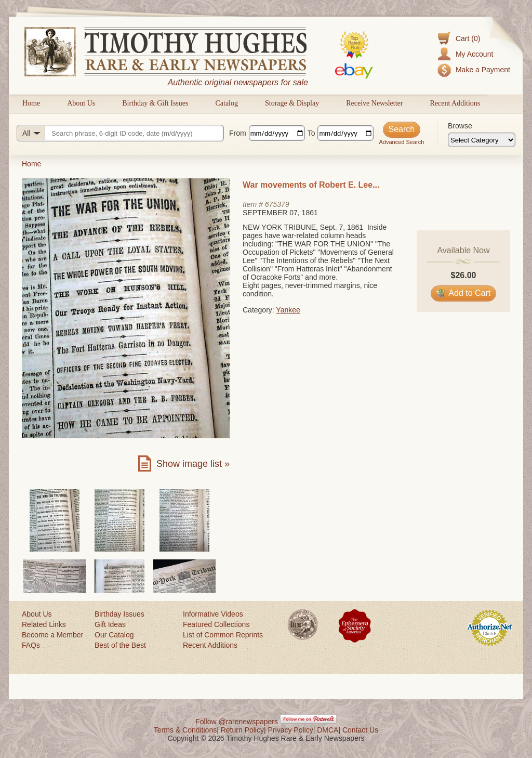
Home (31, 103)
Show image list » (193, 464)
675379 (277, 204)
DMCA (328, 730)
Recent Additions (455, 103)
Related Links (44, 624)
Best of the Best (120, 645)
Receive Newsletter (374, 103)
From (238, 133)
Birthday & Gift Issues (155, 103)
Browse (460, 126)
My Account (474, 54)
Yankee (288, 310)
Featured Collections (216, 624)
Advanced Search (401, 142)
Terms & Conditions (185, 730)
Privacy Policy (291, 730)
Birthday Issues (119, 614)
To (311, 133)
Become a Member (52, 635)
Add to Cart (464, 293)
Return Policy (242, 730)
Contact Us (360, 730)
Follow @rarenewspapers (237, 722)
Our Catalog (114, 635)
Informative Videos (213, 614)
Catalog (227, 103)
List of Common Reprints (223, 635)
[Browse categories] (482, 140)
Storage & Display (292, 103)
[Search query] (120, 133)
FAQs (31, 645)
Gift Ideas (110, 624)
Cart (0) (468, 38)
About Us (81, 103)
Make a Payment (483, 70)
